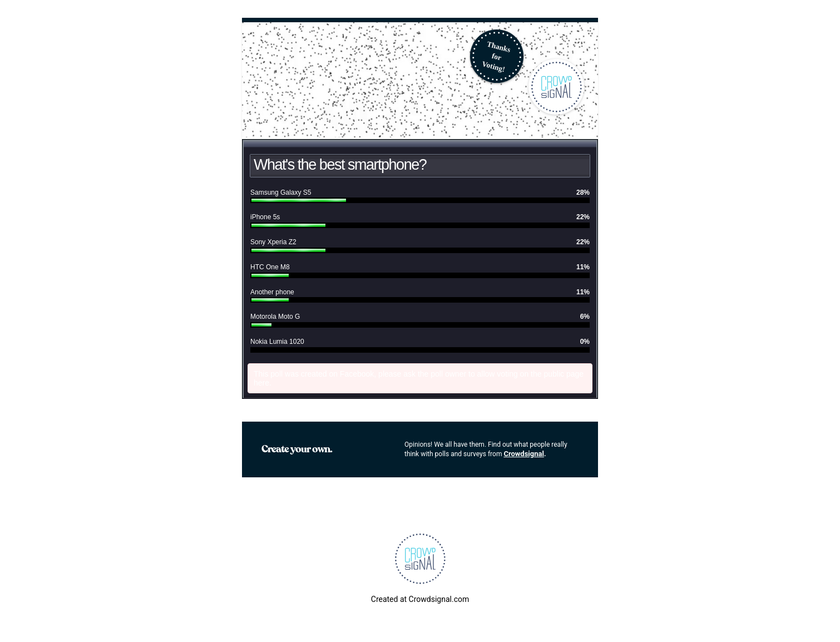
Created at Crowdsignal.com (420, 599)
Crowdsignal (524, 454)
